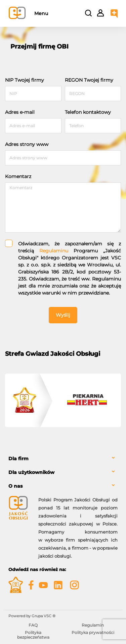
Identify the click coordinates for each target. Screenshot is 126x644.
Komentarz (18, 176)
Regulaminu (54, 251)
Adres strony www (27, 144)
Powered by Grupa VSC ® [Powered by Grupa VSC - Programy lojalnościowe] (32, 616)
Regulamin (93, 625)
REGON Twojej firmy (89, 80)
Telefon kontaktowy (88, 112)
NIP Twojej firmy (25, 80)
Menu (41, 13)
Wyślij (63, 315)
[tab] (63, 459)
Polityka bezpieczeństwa (33, 635)
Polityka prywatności (93, 632)
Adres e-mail (20, 112)
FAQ (33, 625)
